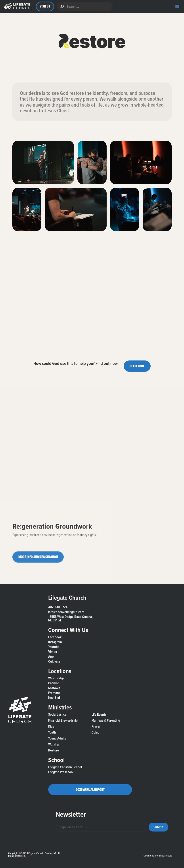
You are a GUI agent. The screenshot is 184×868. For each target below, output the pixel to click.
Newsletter (71, 814)
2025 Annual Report (90, 789)
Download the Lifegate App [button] (158, 856)
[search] (85, 7)
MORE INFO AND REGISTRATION (38, 560)
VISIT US (45, 6)
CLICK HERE (137, 366)
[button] (16, 7)
